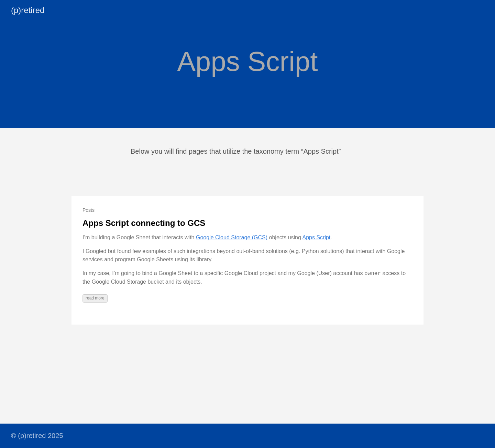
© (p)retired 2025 (37, 436)
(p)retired (28, 10)
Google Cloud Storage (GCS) (232, 237)
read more (95, 298)
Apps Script (316, 237)
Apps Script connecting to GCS (144, 223)
